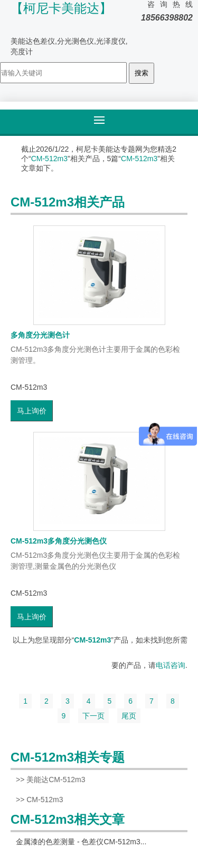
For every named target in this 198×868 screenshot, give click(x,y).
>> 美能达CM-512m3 (50, 780)
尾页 (129, 716)
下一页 (93, 716)
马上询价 (32, 411)
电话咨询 (171, 665)
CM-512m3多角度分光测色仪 (59, 541)
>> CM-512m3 (39, 800)
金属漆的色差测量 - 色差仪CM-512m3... (81, 842)
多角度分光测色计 (40, 335)
